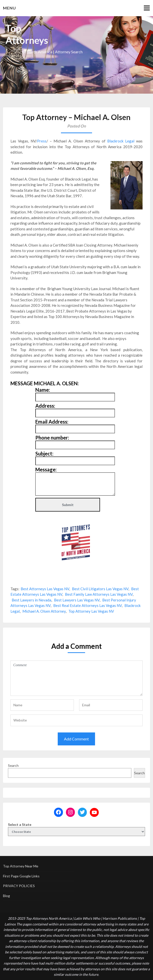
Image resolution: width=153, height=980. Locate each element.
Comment (76, 678)
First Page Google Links (21, 876)
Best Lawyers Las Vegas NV (77, 600)
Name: (43, 390)
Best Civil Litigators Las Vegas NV (100, 589)
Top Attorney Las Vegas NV (91, 611)
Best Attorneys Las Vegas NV (45, 589)
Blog (6, 896)
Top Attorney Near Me (21, 866)
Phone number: (52, 438)
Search (13, 765)
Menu (9, 8)
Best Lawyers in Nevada (31, 600)
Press (42, 141)
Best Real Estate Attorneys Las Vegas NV (87, 605)
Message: (46, 469)
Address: (45, 406)
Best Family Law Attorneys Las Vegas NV (99, 594)
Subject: (44, 454)
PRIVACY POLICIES (19, 886)
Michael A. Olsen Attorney (44, 611)
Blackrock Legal (121, 141)
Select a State (20, 824)
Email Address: (52, 422)
